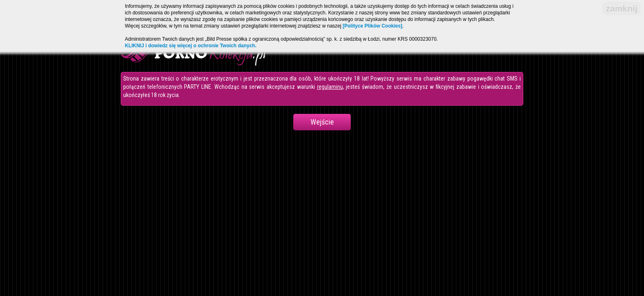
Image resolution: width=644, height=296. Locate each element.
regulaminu (330, 87)
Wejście (322, 122)
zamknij (622, 8)
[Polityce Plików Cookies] (372, 26)
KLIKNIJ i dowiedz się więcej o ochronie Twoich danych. (191, 46)
